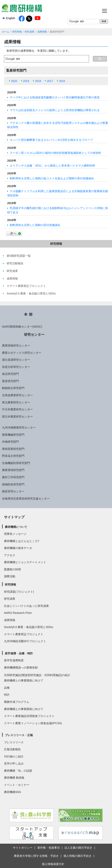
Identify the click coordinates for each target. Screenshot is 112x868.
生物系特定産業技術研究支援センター (26, 499)
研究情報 (17, 32)
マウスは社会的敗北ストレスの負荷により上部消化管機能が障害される (55, 110)
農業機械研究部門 (13, 435)
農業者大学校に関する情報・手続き (36, 856)
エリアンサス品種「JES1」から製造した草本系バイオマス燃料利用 (52, 166)
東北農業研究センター (16, 402)
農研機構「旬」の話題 (18, 771)
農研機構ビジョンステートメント (25, 562)
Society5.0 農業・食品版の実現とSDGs (29, 627)
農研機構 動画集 (14, 778)
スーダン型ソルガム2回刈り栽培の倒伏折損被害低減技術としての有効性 (55, 153)
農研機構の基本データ (18, 548)
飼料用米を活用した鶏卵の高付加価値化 (35, 225)
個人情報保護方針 (53, 864)
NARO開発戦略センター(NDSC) (22, 327)
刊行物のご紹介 (14, 756)
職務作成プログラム (17, 702)
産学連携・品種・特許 (19, 653)
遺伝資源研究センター (16, 360)
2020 (14, 81)
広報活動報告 (12, 749)
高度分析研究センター (16, 367)
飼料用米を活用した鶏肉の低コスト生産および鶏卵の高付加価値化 (52, 178)
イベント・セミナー (17, 785)
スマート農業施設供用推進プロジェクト (29, 716)
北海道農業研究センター (17, 395)
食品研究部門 (10, 374)
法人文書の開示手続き (78, 848)
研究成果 (29, 32)
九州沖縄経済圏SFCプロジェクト (25, 641)
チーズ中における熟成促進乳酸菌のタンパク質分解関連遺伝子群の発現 (55, 97)
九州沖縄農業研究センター (19, 428)
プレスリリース (14, 742)
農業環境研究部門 (13, 470)
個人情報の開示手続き (78, 856)
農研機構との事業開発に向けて (24, 680)
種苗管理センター (13, 491)
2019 (26, 81)
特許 (7, 695)
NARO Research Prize (18, 613)
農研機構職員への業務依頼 (21, 668)
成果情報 (42, 32)
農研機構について (16, 527)
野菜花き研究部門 (13, 456)
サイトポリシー (23, 848)
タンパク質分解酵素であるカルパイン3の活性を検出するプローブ (51, 140)
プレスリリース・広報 (19, 735)
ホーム (6, 32)
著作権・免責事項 (48, 848)
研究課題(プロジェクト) (19, 592)
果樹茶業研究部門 (13, 449)
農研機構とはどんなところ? (22, 541)
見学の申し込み (14, 763)
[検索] (46, 59)
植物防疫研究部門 (13, 484)
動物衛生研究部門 (13, 388)
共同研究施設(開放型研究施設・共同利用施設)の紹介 (37, 675)
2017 (50, 81)
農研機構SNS (12, 792)
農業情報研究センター (16, 346)
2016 (62, 81)
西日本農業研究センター (17, 417)
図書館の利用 (12, 569)
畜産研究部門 (10, 381)
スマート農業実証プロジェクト (24, 634)
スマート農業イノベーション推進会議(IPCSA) (33, 723)
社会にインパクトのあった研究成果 (26, 606)
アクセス (10, 555)
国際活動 (10, 576)
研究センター (34, 335)
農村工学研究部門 (13, 477)
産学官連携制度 (14, 660)
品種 (7, 688)
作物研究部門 (10, 442)
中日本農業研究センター (17, 409)
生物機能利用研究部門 (16, 463)
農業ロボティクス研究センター (22, 353)
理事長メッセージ (15, 534)
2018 (38, 81)
